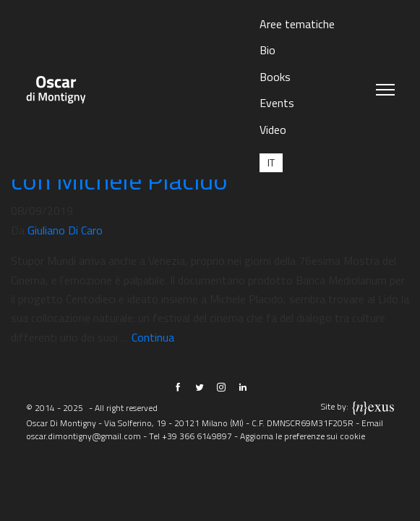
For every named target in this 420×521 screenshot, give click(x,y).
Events (277, 103)
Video (273, 130)
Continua (153, 337)
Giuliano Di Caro (65, 230)
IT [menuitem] (271, 162)
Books (275, 77)
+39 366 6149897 (197, 436)
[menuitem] (271, 162)
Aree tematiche (297, 24)
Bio (267, 50)
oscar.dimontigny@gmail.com (83, 436)
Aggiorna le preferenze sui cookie (303, 436)
